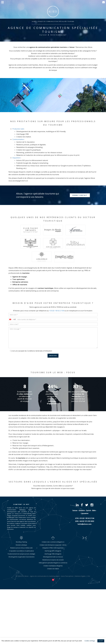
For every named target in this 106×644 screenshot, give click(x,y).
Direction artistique (21, 545)
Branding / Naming (21, 542)
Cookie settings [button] (90, 641)
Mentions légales (80, 580)
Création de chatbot (53, 572)
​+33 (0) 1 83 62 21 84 (87, 518)
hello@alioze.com (85, 524)
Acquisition (16, 158)
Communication (18, 139)
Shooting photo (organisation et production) (21, 557)
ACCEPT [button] (101, 641)
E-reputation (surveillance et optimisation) (21, 551)
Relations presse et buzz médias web (21, 548)
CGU (89, 580)
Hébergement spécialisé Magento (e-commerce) (53, 566)
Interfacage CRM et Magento (53, 557)
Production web (18, 129)
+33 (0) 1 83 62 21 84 (57, 311)
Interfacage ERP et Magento (53, 554)
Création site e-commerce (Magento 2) (53, 546)
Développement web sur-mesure (53, 560)
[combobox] (12, 319)
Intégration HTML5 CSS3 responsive (53, 551)
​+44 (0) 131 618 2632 (86, 521)
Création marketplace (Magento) (53, 569)
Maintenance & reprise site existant (53, 563)
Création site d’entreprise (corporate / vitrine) (53, 549)
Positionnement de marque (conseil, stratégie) (21, 554)
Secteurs (16, 482)
